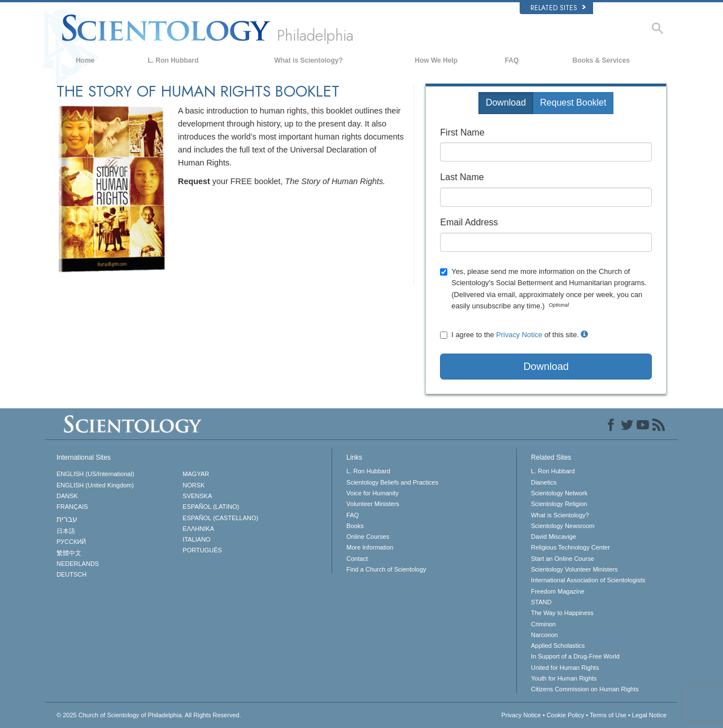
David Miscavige (554, 537)
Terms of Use (608, 715)
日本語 (66, 531)
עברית (67, 519)
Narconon (545, 635)
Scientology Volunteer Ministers (574, 569)
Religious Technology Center (570, 547)
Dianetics (544, 482)
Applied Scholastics (558, 646)
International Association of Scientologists (588, 580)
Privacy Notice (519, 335)
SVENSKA (197, 496)
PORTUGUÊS (202, 550)
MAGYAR (196, 474)
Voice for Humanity (372, 493)
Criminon (543, 624)
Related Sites (558, 8)
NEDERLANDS (78, 564)
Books (355, 526)
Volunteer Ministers (373, 504)
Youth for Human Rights (564, 678)
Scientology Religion (559, 504)
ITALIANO (196, 539)
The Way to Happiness (562, 613)
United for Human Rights (565, 668)
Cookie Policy (566, 715)
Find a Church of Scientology (386, 569)
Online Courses (368, 537)
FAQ (512, 60)
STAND (541, 602)
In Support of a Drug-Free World (575, 656)
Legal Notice (649, 715)
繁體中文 (69, 553)
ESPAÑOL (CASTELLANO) (220, 518)
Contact (357, 559)
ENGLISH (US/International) (95, 474)
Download (506, 103)
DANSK (67, 496)
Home (85, 60)
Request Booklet (573, 103)
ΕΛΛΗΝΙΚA (198, 529)
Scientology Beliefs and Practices (392, 482)
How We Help (436, 60)
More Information (370, 547)
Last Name (462, 177)
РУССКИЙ (71, 542)
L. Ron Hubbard (173, 60)
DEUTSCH (71, 574)
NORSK (193, 485)
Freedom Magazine (558, 591)
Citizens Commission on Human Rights (585, 689)
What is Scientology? (308, 60)
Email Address (469, 222)
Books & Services (601, 60)
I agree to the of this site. (514, 335)
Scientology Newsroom (563, 526)
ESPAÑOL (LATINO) (211, 507)
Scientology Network (559, 493)
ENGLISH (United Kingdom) (95, 485)
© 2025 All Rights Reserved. (149, 715)
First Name (462, 132)
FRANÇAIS (72, 507)
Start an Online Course (563, 559)
